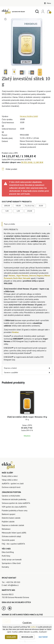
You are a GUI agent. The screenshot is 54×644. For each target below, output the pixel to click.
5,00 (7, 211)
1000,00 (7, 206)
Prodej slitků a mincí (10, 476)
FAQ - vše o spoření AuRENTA (13, 544)
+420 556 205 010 (13, 582)
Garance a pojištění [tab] (11, 372)
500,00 (18, 206)
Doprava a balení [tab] (10, 368)
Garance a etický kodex (11, 496)
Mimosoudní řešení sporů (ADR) (14, 533)
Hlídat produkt (11, 169)
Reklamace (6, 529)
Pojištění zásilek (8, 522)
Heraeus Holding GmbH (29, 116)
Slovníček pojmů (8, 540)
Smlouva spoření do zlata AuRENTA (16, 503)
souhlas (33, 627)
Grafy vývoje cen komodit (12, 560)
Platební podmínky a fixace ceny (15, 511)
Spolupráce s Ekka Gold (11, 563)
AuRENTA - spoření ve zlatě (13, 484)
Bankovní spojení (9, 514)
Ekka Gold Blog (8, 552)
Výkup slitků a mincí (10, 480)
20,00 (41, 206)
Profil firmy (6, 556)
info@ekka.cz (13, 585)
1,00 (18, 211)
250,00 (29, 211)
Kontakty (5, 567)
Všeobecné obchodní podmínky (14, 499)
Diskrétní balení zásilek (11, 518)
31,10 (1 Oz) (30, 206)
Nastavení (43, 637)
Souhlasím (11, 637)
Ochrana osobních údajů (11, 536)
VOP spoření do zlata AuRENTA (14, 507)
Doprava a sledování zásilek (13, 525)
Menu (47, 3)
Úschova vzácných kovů (11, 487)
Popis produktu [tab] (10, 224)
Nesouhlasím (27, 637)
